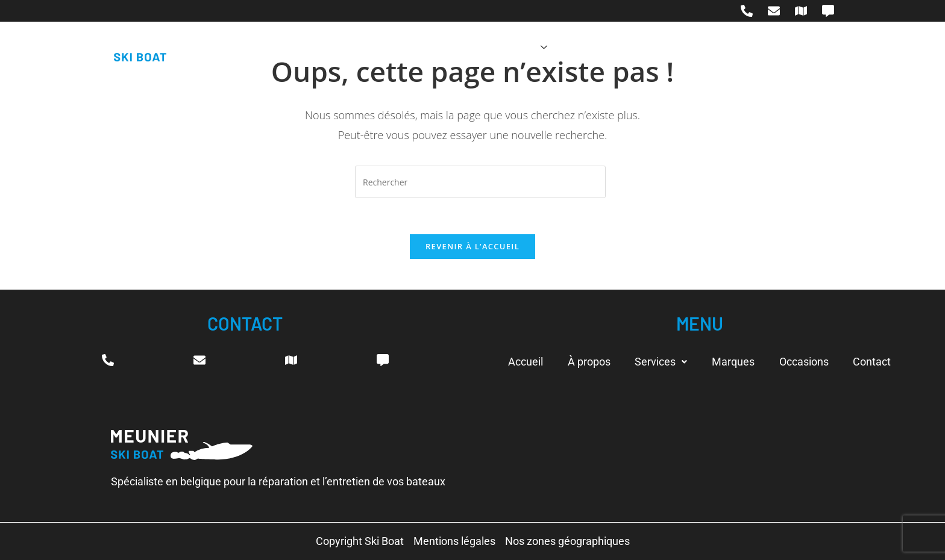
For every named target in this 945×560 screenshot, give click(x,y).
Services (519, 47)
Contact (729, 47)
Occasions (661, 47)
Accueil (383, 47)
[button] (661, 362)
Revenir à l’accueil (472, 247)
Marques (591, 47)
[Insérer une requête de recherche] (480, 182)
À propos (446, 47)
